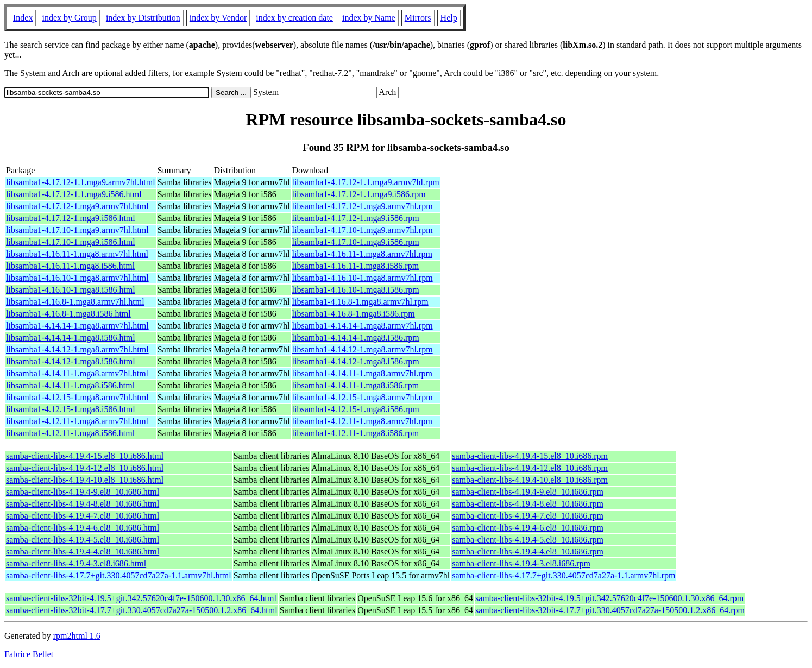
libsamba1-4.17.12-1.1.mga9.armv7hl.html (81, 182)
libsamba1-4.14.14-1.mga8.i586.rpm (356, 338)
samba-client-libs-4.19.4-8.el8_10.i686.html (83, 504)
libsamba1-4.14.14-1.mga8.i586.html (71, 338)
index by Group (69, 18)
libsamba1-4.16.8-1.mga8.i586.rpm (354, 314)
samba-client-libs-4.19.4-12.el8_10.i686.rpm (530, 468)
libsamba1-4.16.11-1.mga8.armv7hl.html (77, 254)
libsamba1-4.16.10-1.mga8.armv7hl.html (77, 278)
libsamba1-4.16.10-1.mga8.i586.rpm (356, 290)
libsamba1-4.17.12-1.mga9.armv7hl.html (77, 206)
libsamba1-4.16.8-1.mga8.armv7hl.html (75, 302)
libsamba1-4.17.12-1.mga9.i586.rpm (356, 218)
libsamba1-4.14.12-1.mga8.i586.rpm (356, 361)
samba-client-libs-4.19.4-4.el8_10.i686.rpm (528, 552)
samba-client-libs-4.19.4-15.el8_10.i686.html (85, 456)
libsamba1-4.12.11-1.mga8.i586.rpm (356, 433)
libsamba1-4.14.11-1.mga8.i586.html (70, 385)
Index (23, 18)
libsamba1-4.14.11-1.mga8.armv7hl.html (77, 373)
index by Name (369, 18)
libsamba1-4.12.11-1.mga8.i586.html (70, 433)
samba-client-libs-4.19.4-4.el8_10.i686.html (83, 552)
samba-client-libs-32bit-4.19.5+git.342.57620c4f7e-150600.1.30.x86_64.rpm (609, 598)
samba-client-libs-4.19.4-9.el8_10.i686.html (83, 492)
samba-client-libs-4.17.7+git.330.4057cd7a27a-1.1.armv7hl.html (119, 575)
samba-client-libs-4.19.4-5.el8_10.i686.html (83, 540)
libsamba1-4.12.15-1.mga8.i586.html (71, 409)
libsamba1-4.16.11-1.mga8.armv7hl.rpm (362, 254)
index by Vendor (218, 18)
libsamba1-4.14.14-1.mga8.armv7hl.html (77, 326)
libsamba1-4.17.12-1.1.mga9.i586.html (74, 194)
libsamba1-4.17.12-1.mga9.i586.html (71, 218)
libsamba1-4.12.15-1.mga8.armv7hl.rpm (363, 397)
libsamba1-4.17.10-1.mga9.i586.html (71, 242)
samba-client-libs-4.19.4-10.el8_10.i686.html (85, 480)
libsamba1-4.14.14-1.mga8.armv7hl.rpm (363, 326)
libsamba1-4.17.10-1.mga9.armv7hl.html (77, 230)
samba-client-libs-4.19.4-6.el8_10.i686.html (83, 528)
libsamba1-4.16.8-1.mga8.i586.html (68, 314)
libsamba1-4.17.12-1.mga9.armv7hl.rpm (363, 206)
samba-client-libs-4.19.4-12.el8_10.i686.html (85, 468)
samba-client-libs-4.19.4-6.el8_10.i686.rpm (528, 528)
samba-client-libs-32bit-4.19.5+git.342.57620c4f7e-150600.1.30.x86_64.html (141, 598)
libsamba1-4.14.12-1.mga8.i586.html (71, 361)
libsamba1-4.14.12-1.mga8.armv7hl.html (77, 349)
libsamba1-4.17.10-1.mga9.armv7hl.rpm (363, 230)
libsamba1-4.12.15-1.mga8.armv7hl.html (77, 397)
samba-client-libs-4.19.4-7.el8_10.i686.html (83, 516)
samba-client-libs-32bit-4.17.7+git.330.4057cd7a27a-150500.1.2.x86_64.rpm (610, 610)
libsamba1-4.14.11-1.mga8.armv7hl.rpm (362, 373)
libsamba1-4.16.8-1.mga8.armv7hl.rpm (360, 302)
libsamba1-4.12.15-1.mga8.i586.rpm (356, 409)
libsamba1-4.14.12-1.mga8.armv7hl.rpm (363, 349)
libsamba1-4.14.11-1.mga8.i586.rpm (356, 385)
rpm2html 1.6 (77, 636)
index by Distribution (143, 18)
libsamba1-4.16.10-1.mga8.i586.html (71, 290)
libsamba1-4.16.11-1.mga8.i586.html (70, 266)
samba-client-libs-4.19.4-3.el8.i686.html (76, 563)
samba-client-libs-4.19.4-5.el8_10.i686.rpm (528, 540)
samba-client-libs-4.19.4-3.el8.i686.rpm (521, 563)
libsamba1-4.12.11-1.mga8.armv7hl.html (77, 421)
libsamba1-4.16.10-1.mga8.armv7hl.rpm (363, 278)
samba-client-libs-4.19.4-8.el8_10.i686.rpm (528, 504)
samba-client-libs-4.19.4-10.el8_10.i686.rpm (530, 480)
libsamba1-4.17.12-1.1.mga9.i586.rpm (359, 194)
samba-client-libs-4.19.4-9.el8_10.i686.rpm (528, 492)
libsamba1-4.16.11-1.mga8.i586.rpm (356, 266)
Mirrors (418, 18)
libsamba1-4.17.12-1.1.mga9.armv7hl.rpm (366, 182)
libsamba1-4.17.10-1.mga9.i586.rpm (356, 242)
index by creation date (294, 18)
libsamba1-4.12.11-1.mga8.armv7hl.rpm (362, 421)
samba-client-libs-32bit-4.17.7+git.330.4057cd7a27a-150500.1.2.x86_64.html (142, 610)
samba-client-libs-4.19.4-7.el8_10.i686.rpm (528, 516)
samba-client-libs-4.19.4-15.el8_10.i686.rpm (530, 456)
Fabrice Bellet (29, 654)
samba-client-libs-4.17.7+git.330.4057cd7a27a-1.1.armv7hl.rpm (564, 575)
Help (449, 18)
